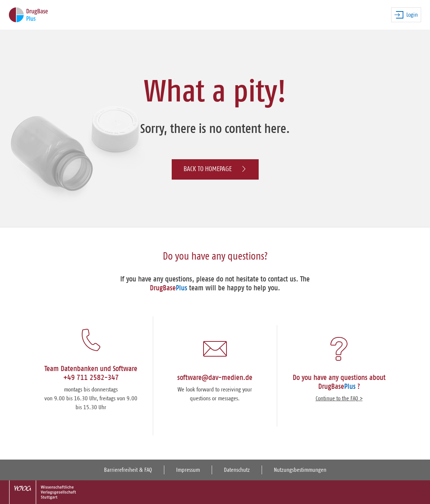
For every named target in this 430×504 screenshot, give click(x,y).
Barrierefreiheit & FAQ (128, 470)
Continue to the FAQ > (339, 398)
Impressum (188, 470)
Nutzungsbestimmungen (300, 470)
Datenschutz (237, 470)
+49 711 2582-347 (91, 378)
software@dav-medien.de (215, 378)
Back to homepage (215, 169)
